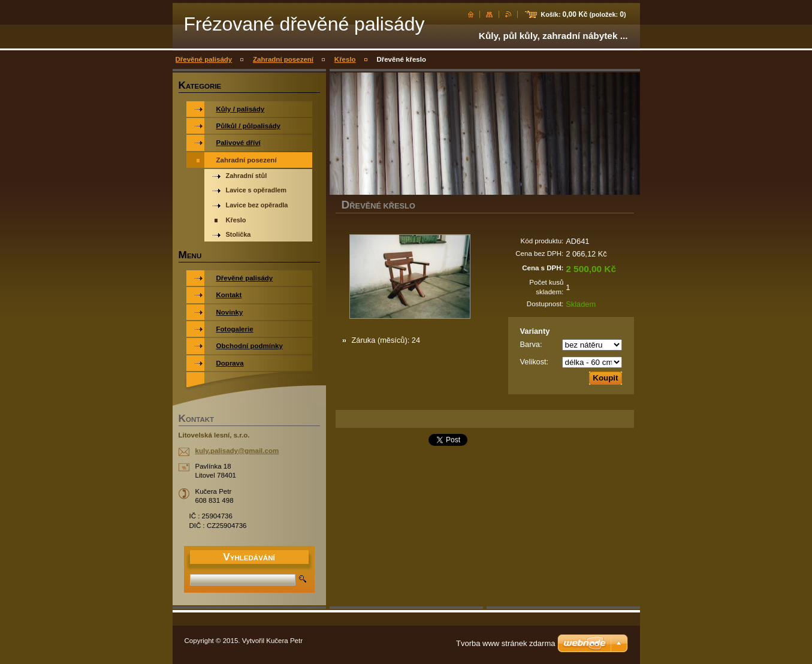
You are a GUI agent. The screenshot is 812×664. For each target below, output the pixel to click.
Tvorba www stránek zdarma (505, 643)
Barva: (531, 344)
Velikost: (535, 362)
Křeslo (345, 59)
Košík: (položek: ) (583, 14)
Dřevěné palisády (204, 59)
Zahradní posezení (283, 59)
